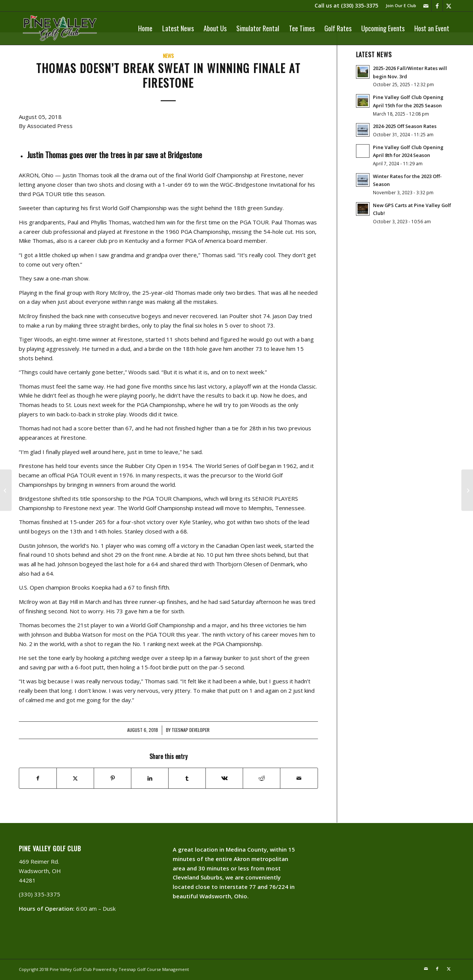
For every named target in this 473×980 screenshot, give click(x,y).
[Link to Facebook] (437, 6)
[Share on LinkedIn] (150, 778)
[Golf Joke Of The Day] (6, 490)
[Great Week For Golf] (467, 490)
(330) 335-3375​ (360, 5)
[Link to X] (449, 6)
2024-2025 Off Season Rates (405, 126)
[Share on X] (75, 778)
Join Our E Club (401, 5)
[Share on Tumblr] (187, 778)
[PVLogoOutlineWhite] (61, 28)
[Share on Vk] (224, 778)
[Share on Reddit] (262, 778)
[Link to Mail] (426, 6)
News (168, 56)
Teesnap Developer (191, 730)
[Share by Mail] (299, 778)
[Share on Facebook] (38, 778)
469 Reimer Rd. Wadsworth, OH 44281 (40, 871)
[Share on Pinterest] (113, 778)
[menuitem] (399, 6)
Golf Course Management (163, 969)
